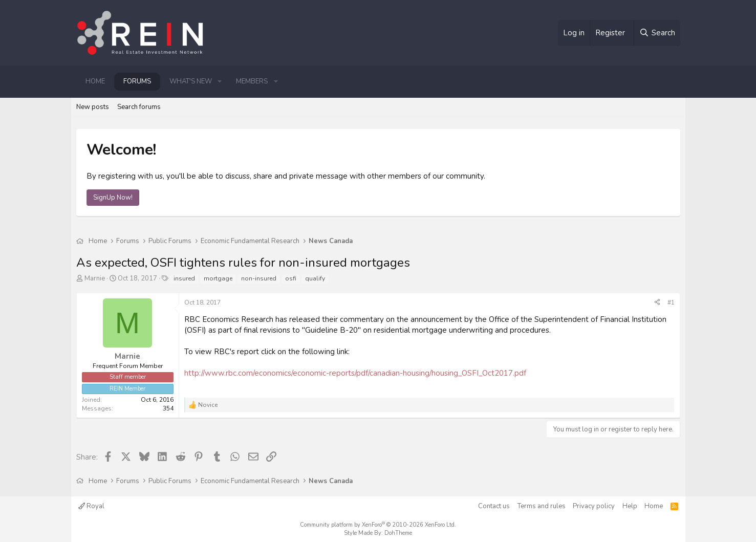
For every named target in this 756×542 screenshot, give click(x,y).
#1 (671, 302)
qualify (315, 278)
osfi (291, 278)
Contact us (494, 506)
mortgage (218, 278)
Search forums (139, 107)
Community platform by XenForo (378, 525)
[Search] (657, 33)
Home (95, 81)
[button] (220, 81)
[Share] (657, 303)
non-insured (259, 278)
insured (184, 278)
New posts (93, 107)
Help (630, 506)
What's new (191, 81)
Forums (137, 81)
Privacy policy (594, 506)
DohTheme (398, 533)
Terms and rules (542, 506)
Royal (91, 506)
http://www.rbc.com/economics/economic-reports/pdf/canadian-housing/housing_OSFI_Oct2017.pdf (355, 373)
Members (252, 81)
